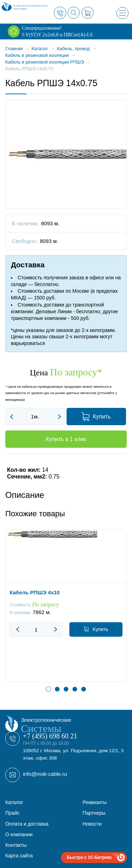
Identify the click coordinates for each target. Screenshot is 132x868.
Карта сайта (19, 856)
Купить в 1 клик (66, 439)
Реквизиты (95, 802)
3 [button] (66, 689)
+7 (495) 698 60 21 (50, 736)
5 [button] (84, 689)
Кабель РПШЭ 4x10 (34, 593)
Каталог (14, 802)
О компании (19, 834)
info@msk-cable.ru (45, 774)
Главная (14, 49)
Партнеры (94, 813)
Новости (92, 824)
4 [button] (75, 689)
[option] (66, 611)
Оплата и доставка (27, 824)
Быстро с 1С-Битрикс (89, 857)
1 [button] (48, 689)
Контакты (16, 845)
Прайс (12, 813)
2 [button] (57, 689)
